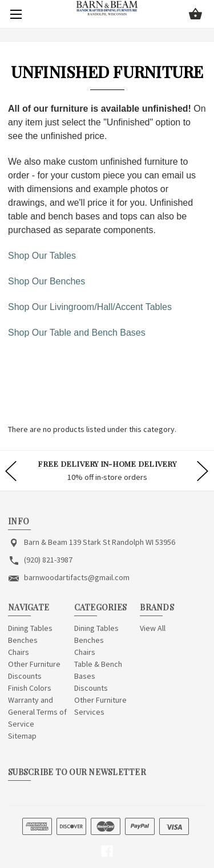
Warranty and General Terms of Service (37, 712)
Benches (23, 640)
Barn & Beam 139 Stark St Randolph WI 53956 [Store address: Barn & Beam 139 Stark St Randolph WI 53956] (100, 542)
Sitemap (22, 736)
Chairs (19, 652)
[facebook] (107, 851)
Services (89, 712)
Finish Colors (30, 688)
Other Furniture (34, 664)
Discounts (25, 676)
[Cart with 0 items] (195, 15)
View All (153, 628)
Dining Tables (30, 628)
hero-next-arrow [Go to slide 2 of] (203, 471)
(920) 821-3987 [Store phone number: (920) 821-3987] (48, 560)
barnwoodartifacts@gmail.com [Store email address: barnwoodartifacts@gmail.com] (77, 577)
